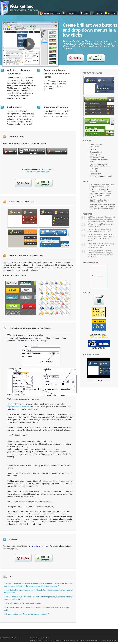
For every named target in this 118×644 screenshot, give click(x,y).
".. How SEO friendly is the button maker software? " (24, 603)
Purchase (39, 638)
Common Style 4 (96, 174)
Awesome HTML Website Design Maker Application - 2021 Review (102, 205)
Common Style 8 (96, 152)
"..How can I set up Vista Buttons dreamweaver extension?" (26, 614)
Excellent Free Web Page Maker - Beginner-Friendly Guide (102, 186)
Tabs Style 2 (94, 169)
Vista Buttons (49, 169)
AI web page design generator (108, 640)
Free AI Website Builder (51, 640)
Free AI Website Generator (69, 640)
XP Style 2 (94, 149)
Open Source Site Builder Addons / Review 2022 (99, 201)
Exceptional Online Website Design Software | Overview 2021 (100, 196)
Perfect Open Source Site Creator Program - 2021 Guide (101, 190)
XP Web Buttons (15, 638)
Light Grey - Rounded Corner (101, 176)
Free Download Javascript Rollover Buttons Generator (100, 165)
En (31, 638)
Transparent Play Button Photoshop (99, 161)
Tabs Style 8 (94, 171)
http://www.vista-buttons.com (18, 407)
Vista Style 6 (94, 147)
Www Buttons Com (97, 157)
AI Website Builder (36, 640)
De (34, 638)
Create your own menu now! (38, 172)
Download (46, 638)
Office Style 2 (95, 155)
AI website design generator (88, 640)
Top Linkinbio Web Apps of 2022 (102, 209)
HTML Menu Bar (96, 144)
